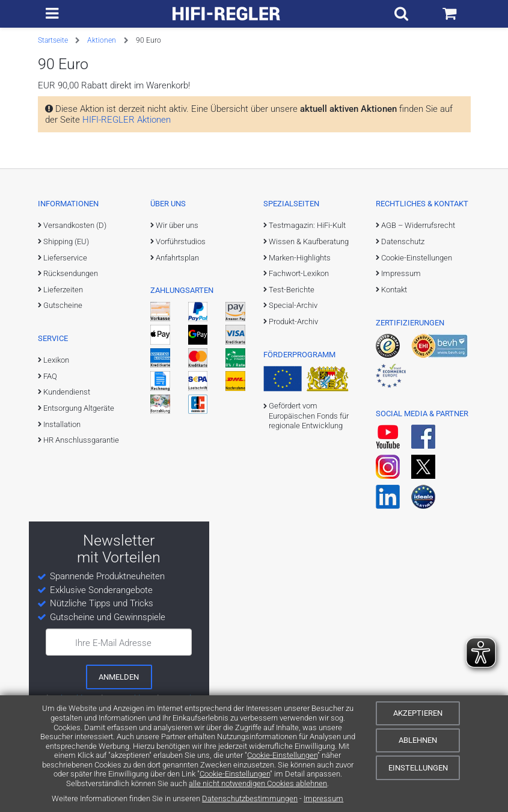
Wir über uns (177, 225)
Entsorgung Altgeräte (79, 408)
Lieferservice (65, 258)
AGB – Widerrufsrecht (418, 225)
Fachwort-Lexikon (299, 273)
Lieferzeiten (63, 290)
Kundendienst (67, 392)
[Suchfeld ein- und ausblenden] (414, 14)
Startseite (53, 40)
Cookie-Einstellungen (282, 755)
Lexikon (56, 360)
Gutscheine (63, 305)
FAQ (50, 376)
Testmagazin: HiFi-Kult (307, 225)
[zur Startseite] (231, 14)
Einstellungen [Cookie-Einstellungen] (418, 768)
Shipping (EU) (66, 241)
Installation (62, 424)
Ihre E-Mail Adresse (113, 643)
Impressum (323, 798)
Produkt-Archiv (293, 321)
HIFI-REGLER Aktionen (127, 120)
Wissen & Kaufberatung (309, 241)
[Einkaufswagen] (454, 14)
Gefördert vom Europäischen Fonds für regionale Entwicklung (309, 416)
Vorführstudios (181, 241)
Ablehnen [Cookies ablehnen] (418, 740)
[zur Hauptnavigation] (48, 14)
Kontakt (394, 290)
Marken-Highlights (300, 258)
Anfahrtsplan (177, 258)
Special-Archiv (293, 305)
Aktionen (102, 40)
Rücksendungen (71, 273)
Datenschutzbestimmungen (250, 798)
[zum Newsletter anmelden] (119, 677)
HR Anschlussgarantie (81, 440)
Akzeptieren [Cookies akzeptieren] (418, 713)
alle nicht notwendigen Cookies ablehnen (258, 783)
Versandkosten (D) (75, 225)
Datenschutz (403, 241)
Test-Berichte (292, 290)
